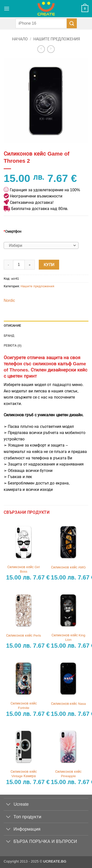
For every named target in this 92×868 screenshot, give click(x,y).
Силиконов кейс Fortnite (24, 706)
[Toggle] (8, 805)
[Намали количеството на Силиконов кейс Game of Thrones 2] (8, 265)
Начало (20, 39)
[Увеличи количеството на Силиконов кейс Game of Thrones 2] (30, 265)
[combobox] (41, 245)
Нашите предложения (57, 39)
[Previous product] (51, 49)
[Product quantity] (19, 265)
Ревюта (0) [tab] (13, 346)
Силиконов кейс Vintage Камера (24, 774)
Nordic (9, 300)
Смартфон (13, 231)
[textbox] (40, 246)
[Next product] (41, 49)
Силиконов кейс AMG (68, 567)
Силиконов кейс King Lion (68, 637)
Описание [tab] (12, 326)
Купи (49, 265)
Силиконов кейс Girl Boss (24, 569)
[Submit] (72, 23)
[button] (7, 8)
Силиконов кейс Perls (24, 635)
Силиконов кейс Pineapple (68, 774)
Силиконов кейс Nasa (68, 704)
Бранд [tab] (9, 336)
